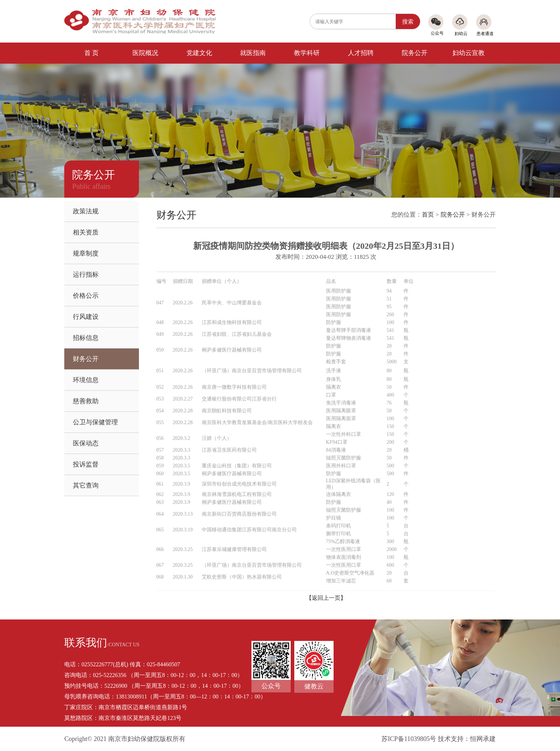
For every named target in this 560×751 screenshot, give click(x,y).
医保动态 (86, 443)
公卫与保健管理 (95, 422)
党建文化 (199, 53)
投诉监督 (86, 464)
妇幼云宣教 (469, 53)
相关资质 (86, 232)
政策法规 (86, 211)
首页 (428, 215)
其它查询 (86, 485)
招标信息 (86, 338)
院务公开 (415, 53)
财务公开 (86, 359)
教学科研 (307, 53)
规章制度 (86, 253)
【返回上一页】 (326, 598)
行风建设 (86, 317)
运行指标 (86, 275)
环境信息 (86, 380)
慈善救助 (86, 401)
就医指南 (253, 53)
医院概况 (145, 53)
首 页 (92, 53)
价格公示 (86, 296)
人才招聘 (361, 53)
